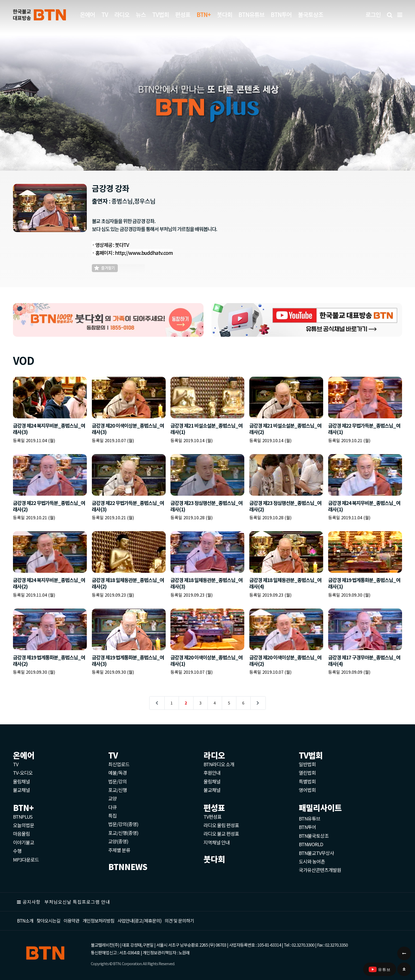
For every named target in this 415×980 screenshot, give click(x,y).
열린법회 (307, 773)
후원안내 (212, 773)
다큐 (112, 807)
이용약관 (71, 921)
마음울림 (21, 833)
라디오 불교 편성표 (221, 833)
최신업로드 (119, 764)
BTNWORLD (311, 844)
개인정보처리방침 (98, 921)
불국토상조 (311, 14)
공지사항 (31, 902)
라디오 (122, 14)
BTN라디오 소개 (219, 764)
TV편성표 (213, 817)
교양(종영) (118, 841)
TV (105, 14)
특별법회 (307, 781)
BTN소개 (25, 921)
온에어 (87, 14)
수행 (17, 851)
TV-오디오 (23, 773)
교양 (112, 798)
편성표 (183, 14)
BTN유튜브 (251, 14)
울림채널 (21, 781)
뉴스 (141, 14)
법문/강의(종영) (123, 824)
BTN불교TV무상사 (316, 853)
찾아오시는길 (48, 921)
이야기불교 (24, 842)
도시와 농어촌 (312, 861)
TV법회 (161, 14)
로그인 (373, 14)
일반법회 (307, 764)
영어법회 (307, 790)
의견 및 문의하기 (179, 921)
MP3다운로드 (26, 859)
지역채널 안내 (217, 842)
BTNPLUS (23, 817)
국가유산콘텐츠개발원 (320, 870)
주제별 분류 (119, 850)
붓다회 (225, 14)
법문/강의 (118, 781)
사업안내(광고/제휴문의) (139, 921)
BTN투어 (281, 14)
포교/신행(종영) (123, 833)
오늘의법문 (24, 825)
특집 (112, 815)
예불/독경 (118, 773)
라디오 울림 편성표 (221, 825)
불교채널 (21, 790)
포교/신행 (118, 790)
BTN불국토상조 (314, 836)
